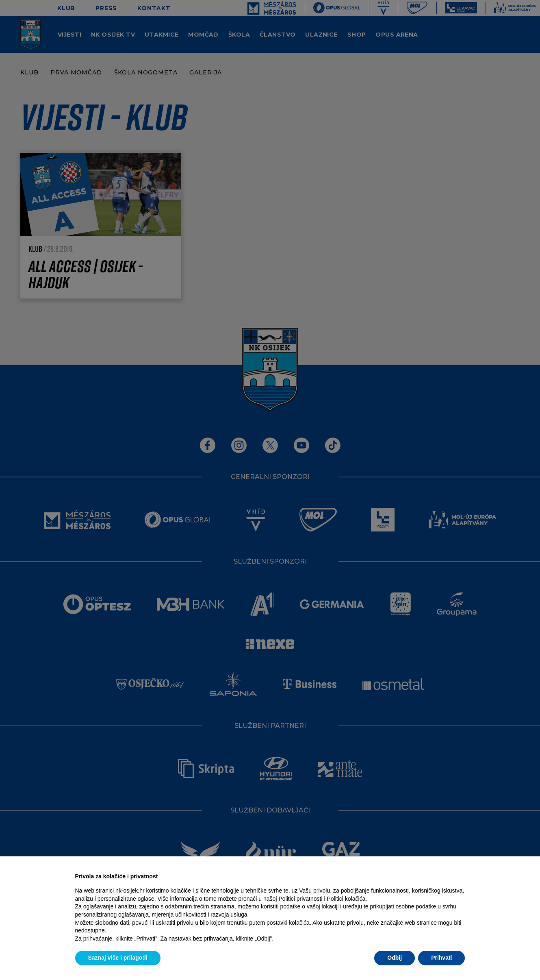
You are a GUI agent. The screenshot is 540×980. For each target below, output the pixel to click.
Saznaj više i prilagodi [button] (118, 958)
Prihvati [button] (441, 958)
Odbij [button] (395, 958)
